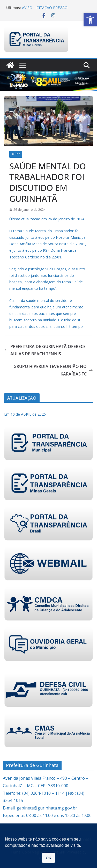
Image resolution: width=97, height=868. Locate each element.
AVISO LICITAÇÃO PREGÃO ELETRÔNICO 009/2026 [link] (45, 10)
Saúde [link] (16, 154)
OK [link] (49, 858)
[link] (90, 20)
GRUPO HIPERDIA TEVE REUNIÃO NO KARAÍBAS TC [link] (53, 370)
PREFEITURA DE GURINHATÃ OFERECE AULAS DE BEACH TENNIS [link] (45, 350)
